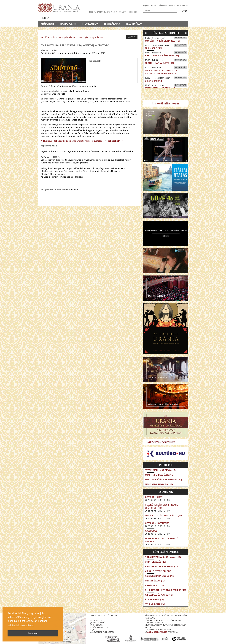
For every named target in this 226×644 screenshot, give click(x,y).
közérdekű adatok (99, 627)
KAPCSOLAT (183, 5)
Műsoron (47, 24)
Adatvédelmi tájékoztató (102, 632)
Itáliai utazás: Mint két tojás (164, 515)
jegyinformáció (98, 623)
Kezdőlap (46, 37)
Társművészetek (66, 18)
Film (54, 37)
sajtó (93, 630)
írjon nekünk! (97, 625)
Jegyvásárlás (180, 38)
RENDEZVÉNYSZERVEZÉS (163, 5)
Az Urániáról (93, 18)
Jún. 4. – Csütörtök (166, 33)
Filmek (45, 18)
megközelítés (97, 620)
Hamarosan (68, 24)
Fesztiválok (134, 24)
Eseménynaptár (146, 18)
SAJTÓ (146, 5)
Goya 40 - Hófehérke (157, 523)
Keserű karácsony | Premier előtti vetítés (162, 506)
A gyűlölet (152, 531)
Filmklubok (90, 24)
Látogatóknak (119, 18)
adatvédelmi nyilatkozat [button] (21, 625)
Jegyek (167, 18)
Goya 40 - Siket (154, 497)
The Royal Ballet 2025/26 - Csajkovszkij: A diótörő (80, 37)
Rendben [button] (33, 633)
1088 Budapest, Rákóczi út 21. (104, 12)
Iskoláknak (112, 24)
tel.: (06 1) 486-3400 (128, 12)
